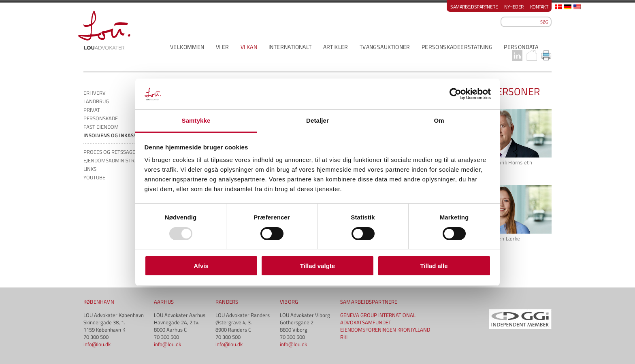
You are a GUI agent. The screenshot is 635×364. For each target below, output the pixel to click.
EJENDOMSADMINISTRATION (116, 160)
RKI (344, 337)
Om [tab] (439, 120)
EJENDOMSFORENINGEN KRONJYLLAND (385, 330)
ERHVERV (95, 93)
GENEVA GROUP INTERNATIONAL (378, 315)
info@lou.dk (97, 344)
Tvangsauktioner (385, 47)
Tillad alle (434, 266)
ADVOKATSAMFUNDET (366, 322)
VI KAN (249, 47)
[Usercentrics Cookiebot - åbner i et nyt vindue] (455, 94)
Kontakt (539, 7)
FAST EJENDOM (101, 127)
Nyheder (514, 7)
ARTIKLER (336, 47)
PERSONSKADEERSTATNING (457, 47)
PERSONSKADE (101, 118)
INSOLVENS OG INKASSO (112, 135)
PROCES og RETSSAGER (111, 152)
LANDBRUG (96, 101)
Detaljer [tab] (317, 120)
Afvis (201, 266)
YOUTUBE (94, 177)
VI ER (223, 47)
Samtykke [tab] (196, 120)
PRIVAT (92, 110)
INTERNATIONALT (290, 47)
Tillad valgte (317, 266)
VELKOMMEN (187, 47)
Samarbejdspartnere (474, 7)
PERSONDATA (521, 47)
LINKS (90, 169)
